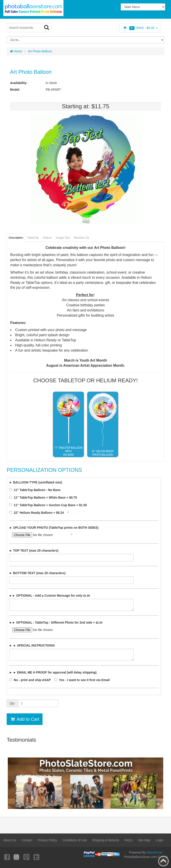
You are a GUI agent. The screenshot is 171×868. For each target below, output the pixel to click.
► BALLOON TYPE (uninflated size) (36, 482)
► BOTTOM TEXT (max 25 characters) (37, 573)
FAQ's (129, 840)
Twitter (37, 857)
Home (16, 51)
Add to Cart (25, 719)
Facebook (7, 857)
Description (16, 238)
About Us (10, 840)
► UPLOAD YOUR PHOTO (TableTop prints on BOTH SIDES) (54, 528)
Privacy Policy (47, 840)
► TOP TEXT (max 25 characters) (34, 551)
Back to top (163, 861)
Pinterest (27, 857)
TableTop (33, 238)
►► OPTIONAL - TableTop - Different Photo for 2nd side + (56, 622)
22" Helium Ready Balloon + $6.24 (38, 513)
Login (159, 840)
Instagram (17, 857)
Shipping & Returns (106, 840)
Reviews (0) (82, 238)
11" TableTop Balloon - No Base (36, 490)
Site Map (144, 840)
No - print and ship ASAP (31, 680)
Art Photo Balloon (40, 51)
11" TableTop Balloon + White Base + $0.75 (44, 497)
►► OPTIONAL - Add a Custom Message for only (49, 596)
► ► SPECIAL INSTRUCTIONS (32, 645)
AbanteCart (155, 852)
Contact (27, 840)
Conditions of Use (75, 840)
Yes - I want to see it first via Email (83, 680)
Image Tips (63, 238)
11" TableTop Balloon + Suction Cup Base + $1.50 (49, 505)
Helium (47, 238)
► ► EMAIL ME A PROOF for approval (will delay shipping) (53, 672)
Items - (140, 28)
